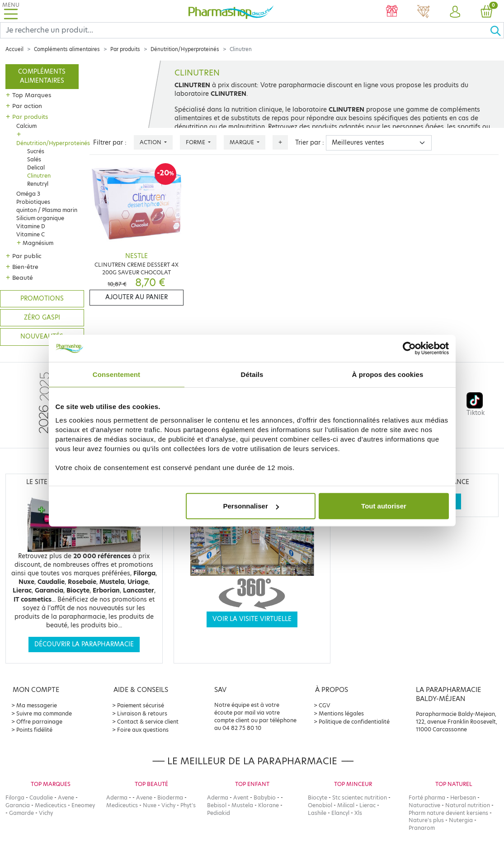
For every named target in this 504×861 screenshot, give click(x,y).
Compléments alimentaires (67, 49)
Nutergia (461, 820)
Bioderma (170, 797)
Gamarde (21, 813)
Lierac (367, 805)
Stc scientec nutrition (360, 797)
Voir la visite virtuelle (252, 619)
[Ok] (497, 30)
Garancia (18, 805)
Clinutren (39, 176)
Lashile (317, 813)
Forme (196, 142)
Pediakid (219, 813)
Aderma (117, 797)
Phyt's (188, 805)
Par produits (125, 49)
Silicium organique (40, 218)
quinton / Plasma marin (47, 210)
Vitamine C (31, 234)
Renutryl (38, 184)
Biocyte (318, 797)
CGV (325, 705)
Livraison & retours (142, 713)
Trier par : (310, 143)
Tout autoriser (384, 506)
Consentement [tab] (116, 374)
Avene (66, 797)
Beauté (23, 278)
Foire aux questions (143, 730)
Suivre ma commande (44, 713)
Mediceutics (51, 805)
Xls (358, 813)
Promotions (42, 299)
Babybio (265, 797)
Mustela (242, 805)
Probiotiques (33, 202)
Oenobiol (320, 805)
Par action (27, 106)
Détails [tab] (252, 374)
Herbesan (463, 797)
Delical (36, 167)
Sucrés (36, 151)
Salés (34, 159)
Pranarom (422, 828)
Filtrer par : (110, 143)
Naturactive (424, 805)
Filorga (15, 797)
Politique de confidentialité (354, 722)
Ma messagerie (37, 705)
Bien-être (25, 267)
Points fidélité (34, 730)
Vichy (46, 813)
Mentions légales (341, 713)
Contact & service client (148, 722)
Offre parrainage (39, 722)
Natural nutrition (468, 805)
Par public (27, 256)
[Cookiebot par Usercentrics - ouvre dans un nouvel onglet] (409, 348)
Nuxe (150, 805)
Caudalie (41, 797)
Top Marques (32, 95)
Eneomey (83, 805)
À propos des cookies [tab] (388, 374)
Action (151, 142)
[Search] (245, 30)
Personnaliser (251, 506)
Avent (241, 797)
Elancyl (340, 813)
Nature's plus (426, 820)
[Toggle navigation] (11, 11)
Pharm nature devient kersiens (448, 813)
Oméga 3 (28, 194)
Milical (346, 805)
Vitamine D (31, 226)
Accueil (14, 49)
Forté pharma (427, 797)
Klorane (268, 805)
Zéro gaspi (42, 318)
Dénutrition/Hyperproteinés (185, 49)
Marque (243, 142)
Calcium (26, 126)
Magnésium (38, 243)
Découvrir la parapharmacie (84, 644)
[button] (455, 12)
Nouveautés (42, 336)
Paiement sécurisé (141, 705)
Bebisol (217, 805)
